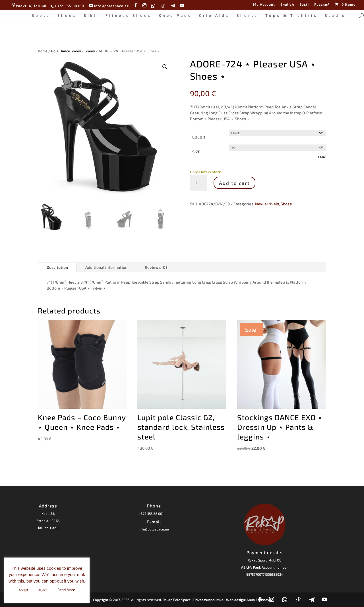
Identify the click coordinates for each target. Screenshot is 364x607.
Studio (333, 15)
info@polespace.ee (154, 529)
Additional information (106, 267)
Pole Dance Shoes (66, 51)
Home (43, 51)
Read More (66, 590)
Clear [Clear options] (322, 157)
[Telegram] (173, 6)
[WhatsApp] (153, 6)
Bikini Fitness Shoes (115, 15)
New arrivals (267, 204)
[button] (165, 67)
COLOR (199, 137)
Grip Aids (212, 15)
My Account (264, 4)
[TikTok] (163, 6)
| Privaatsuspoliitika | (208, 600)
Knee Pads (173, 15)
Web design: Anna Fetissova (249, 600)
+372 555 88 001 (151, 513)
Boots (38, 15)
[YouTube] (182, 6)
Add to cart (234, 183)
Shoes (64, 15)
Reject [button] (42, 590)
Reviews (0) (156, 267)
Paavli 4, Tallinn (29, 6)
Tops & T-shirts (289, 15)
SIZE (196, 152)
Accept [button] (23, 590)
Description (57, 267)
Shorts (245, 15)
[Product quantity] (198, 183)
